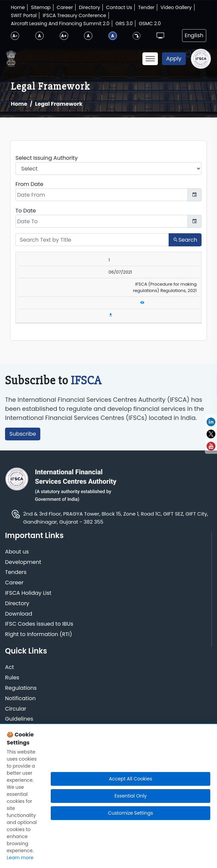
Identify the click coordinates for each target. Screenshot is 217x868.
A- (15, 36)
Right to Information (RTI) (38, 635)
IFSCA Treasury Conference (74, 15)
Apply (174, 59)
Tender (146, 7)
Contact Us (119, 7)
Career (65, 7)
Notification (20, 699)
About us (17, 552)
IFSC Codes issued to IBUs (39, 624)
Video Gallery (176, 7)
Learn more (20, 858)
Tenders (16, 572)
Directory (90, 7)
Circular (16, 709)
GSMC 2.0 (150, 23)
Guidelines (19, 719)
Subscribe (23, 434)
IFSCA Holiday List (28, 593)
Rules (12, 678)
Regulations (21, 688)
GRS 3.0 (124, 23)
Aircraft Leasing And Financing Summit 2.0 (60, 23)
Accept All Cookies (131, 779)
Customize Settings (131, 813)
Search (185, 240)
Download (19, 614)
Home (18, 7)
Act (9, 667)
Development (23, 562)
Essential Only (131, 796)
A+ (64, 36)
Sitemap (41, 7)
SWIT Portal (24, 15)
